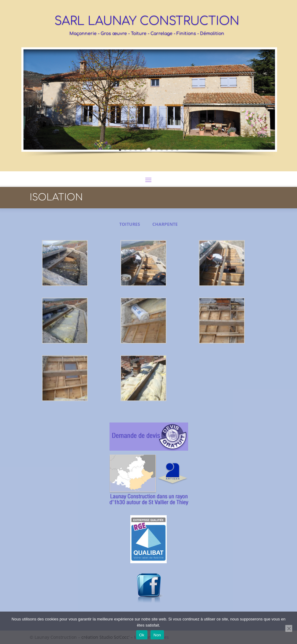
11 (172, 150)
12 (177, 150)
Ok (142, 635)
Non (157, 635)
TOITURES (130, 224)
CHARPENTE (165, 224)
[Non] (289, 628)
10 (167, 150)
